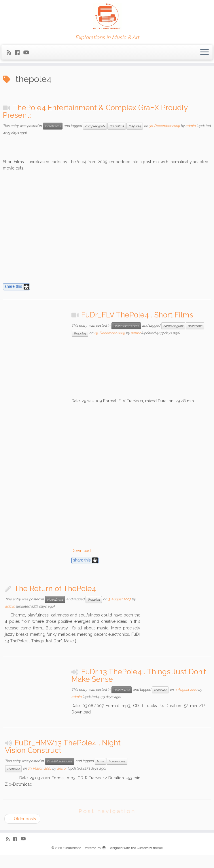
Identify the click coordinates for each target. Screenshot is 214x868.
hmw (100, 761)
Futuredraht (72, 848)
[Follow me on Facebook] (19, 53)
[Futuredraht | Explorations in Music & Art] (107, 17)
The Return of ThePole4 (55, 589)
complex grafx (95, 126)
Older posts (22, 819)
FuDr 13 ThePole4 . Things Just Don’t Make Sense (139, 675)
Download (81, 551)
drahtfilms (117, 126)
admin (191, 126)
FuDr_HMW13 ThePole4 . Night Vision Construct (63, 747)
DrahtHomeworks (126, 326)
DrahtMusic (122, 690)
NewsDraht (55, 599)
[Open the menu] (204, 52)
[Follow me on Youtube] (28, 53)
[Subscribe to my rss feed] (11, 53)
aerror (136, 333)
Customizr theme (150, 848)
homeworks (117, 761)
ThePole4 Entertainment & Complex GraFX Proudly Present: (95, 111)
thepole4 (135, 126)
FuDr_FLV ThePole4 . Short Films (137, 315)
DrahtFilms (53, 126)
